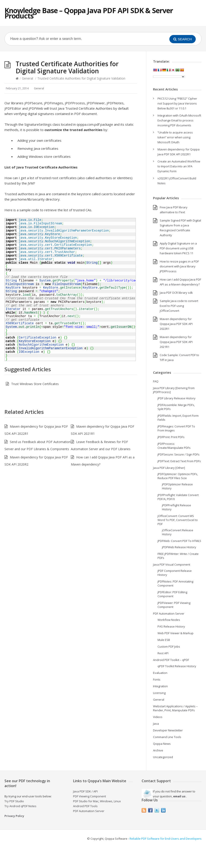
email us (179, 796)
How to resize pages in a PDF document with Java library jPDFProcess (179, 266)
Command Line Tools (167, 737)
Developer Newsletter (168, 730)
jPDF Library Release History (177, 398)
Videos (158, 717)
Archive (158, 750)
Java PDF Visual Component (172, 564)
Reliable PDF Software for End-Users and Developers (166, 839)
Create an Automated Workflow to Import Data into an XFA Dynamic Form (179, 166)
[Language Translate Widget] (169, 77)
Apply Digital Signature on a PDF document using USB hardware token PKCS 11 (178, 248)
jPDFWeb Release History (179, 547)
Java (156, 724)
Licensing (159, 693)
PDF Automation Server (169, 614)
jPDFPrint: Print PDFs (171, 437)
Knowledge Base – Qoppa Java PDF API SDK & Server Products (89, 13)
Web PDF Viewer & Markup (176, 633)
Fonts (157, 679)
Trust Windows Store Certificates (35, 384)
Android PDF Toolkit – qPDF (171, 660)
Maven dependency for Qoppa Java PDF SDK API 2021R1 (176, 342)
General (27, 78)
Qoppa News (162, 744)
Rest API (163, 653)
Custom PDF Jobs (169, 646)
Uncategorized (163, 757)
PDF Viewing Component (89, 796)
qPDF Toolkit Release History (177, 666)
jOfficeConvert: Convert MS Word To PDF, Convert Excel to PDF (178, 520)
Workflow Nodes (169, 620)
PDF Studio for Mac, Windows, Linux (97, 801)
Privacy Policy (14, 816)
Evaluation (160, 673)
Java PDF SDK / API (85, 791)
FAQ (156, 381)
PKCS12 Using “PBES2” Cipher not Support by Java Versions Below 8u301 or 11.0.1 (177, 103)
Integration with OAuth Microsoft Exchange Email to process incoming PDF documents (179, 120)
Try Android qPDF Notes (20, 806)
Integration (160, 686)
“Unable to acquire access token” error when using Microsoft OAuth (175, 137)
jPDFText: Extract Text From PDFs (179, 461)
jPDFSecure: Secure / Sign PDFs (179, 454)
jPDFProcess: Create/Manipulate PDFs (174, 446)
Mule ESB (164, 640)
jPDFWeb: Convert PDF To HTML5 (179, 541)
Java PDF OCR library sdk (176, 293)
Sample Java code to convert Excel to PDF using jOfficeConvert (179, 306)
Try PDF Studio (14, 801)
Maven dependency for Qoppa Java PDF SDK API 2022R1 (176, 324)
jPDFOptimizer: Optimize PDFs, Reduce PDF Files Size (178, 476)
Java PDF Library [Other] (169, 468)
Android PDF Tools (85, 806)
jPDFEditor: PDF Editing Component (172, 594)
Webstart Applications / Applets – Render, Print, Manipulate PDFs (175, 708)
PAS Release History (171, 626)
